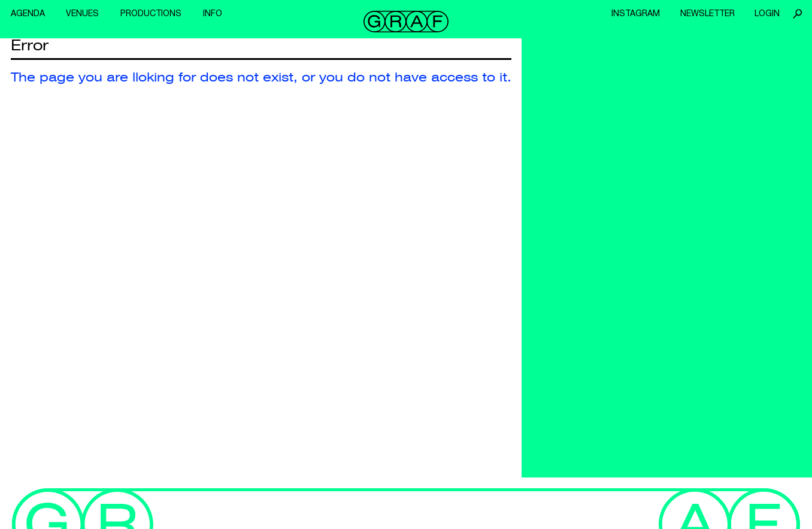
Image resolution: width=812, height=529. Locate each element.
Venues (82, 13)
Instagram (636, 13)
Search (797, 14)
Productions (151, 13)
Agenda (28, 13)
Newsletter (708, 13)
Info (213, 13)
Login (767, 13)
